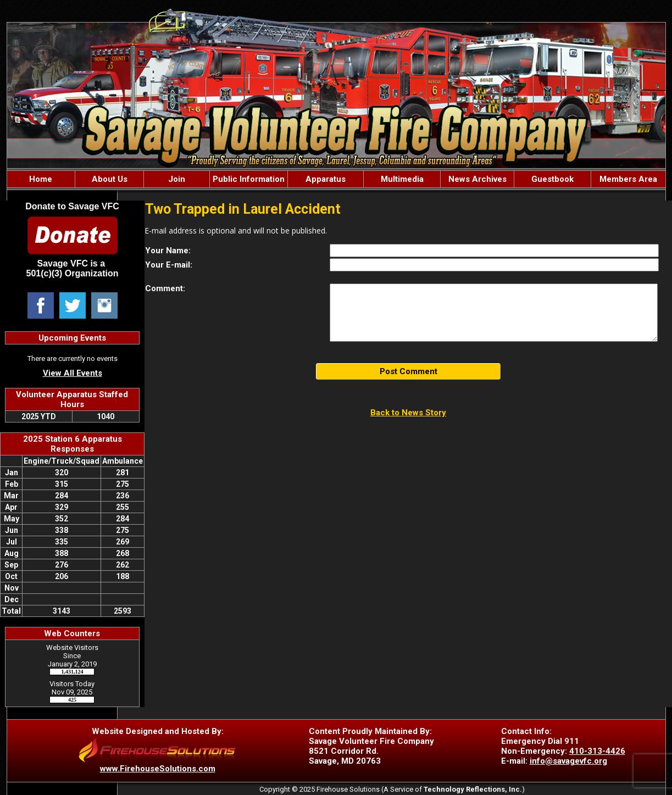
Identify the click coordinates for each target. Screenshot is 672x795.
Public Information (249, 179)
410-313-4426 (597, 751)
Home (41, 179)
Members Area (628, 179)
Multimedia (402, 179)
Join (177, 179)
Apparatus (326, 179)
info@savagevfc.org (568, 761)
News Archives (477, 179)
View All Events (73, 373)
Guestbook (552, 179)
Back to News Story (408, 413)
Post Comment (409, 371)
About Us (110, 179)
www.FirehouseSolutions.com (158, 769)
